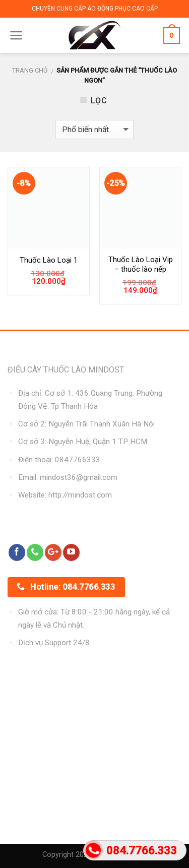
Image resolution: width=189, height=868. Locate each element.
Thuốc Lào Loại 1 (49, 260)
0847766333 (78, 460)
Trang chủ (30, 70)
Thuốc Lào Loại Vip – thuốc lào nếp (141, 265)
